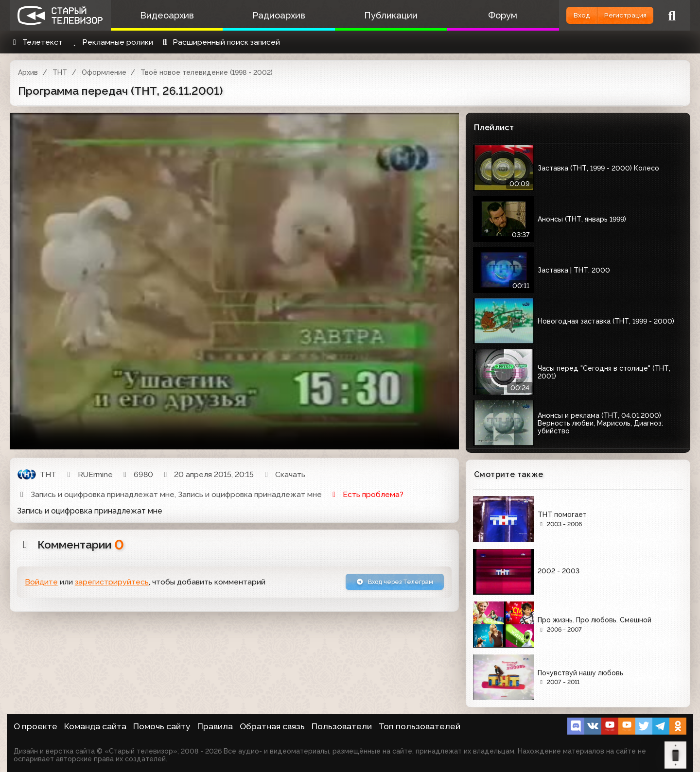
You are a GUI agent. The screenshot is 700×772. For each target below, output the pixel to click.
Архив (28, 72)
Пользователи (342, 726)
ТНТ (60, 72)
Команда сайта (95, 726)
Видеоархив (163, 15)
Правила (215, 726)
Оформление (104, 72)
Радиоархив (266, 15)
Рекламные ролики (111, 42)
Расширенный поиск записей (220, 42)
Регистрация (616, 15)
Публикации (369, 15)
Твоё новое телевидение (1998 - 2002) (207, 72)
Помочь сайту (162, 726)
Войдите (41, 584)
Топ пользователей (420, 726)
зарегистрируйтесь (112, 584)
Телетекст (36, 42)
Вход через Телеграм (383, 584)
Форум (473, 15)
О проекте (35, 726)
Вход (555, 15)
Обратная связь (272, 726)
